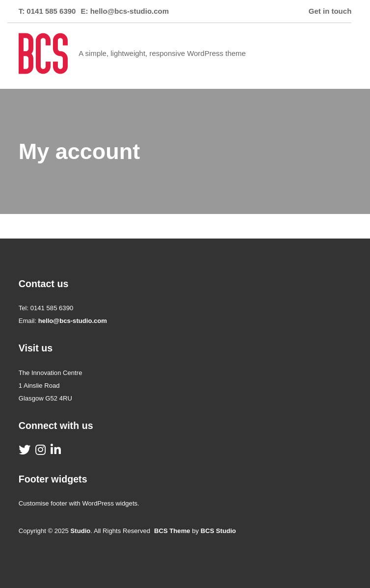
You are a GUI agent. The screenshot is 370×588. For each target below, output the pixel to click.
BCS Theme (172, 531)
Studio (81, 531)
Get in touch (330, 11)
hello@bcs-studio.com (130, 11)
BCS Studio (218, 531)
